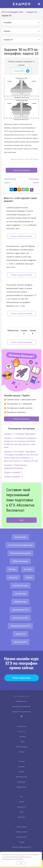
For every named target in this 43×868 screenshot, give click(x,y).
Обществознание (20, 561)
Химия (29, 577)
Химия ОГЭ (20, 634)
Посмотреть (22, 71)
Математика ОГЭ (20, 618)
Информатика (20, 602)
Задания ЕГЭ (22, 807)
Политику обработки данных (21, 857)
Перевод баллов (21, 832)
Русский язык (20, 537)
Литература (20, 594)
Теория (21, 802)
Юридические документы (21, 706)
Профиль (23, 737)
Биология (13, 577)
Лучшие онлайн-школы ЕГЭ (22, 847)
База (23, 742)
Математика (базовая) (20, 553)
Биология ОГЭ (20, 642)
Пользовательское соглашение (13, 859)
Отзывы (22, 842)
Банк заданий (22, 827)
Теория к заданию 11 (13, 477)
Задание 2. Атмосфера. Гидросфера (20, 434)
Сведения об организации (22, 712)
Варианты (22, 817)
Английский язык (20, 585)
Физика (12, 569)
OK (21, 863)
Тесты (21, 812)
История (28, 569)
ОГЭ (22, 797)
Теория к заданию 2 (13, 472)
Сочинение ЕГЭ (22, 837)
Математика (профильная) (20, 545)
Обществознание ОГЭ (20, 626)
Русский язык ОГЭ (20, 610)
